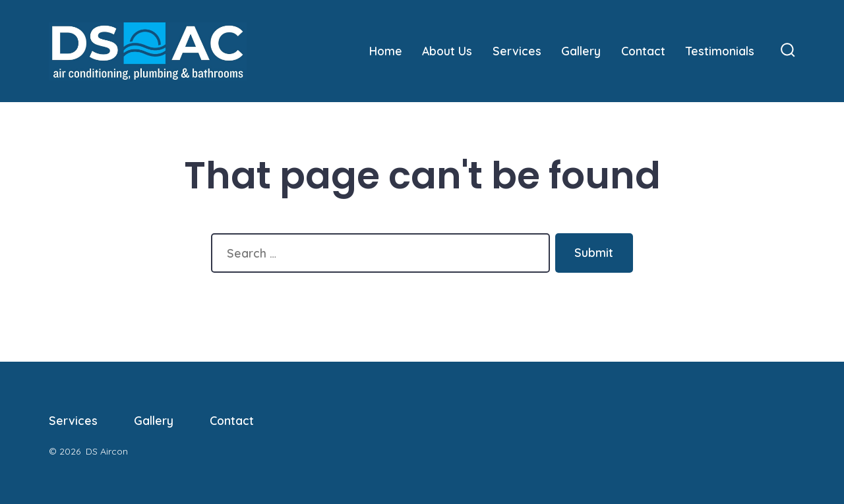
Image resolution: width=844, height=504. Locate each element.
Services (517, 51)
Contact (643, 51)
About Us (447, 51)
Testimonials (720, 51)
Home (386, 51)
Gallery (581, 51)
